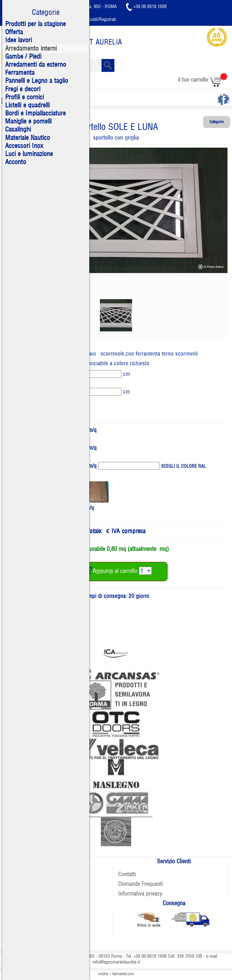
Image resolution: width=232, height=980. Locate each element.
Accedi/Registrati (96, 19)
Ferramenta (20, 73)
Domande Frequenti (141, 884)
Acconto (16, 162)
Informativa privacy (140, 893)
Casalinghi (18, 129)
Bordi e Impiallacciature (35, 113)
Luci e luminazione (29, 154)
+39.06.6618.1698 (146, 6)
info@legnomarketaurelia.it (116, 962)
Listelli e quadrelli (27, 105)
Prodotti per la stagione (35, 24)
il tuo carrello (203, 79)
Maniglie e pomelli (28, 121)
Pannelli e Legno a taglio (37, 81)
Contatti (127, 874)
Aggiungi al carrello (109, 571)
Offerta (14, 32)
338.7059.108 (189, 956)
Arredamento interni (31, 48)
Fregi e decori (23, 89)
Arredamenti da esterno (36, 64)
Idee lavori (19, 40)
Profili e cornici (24, 97)
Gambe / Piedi (23, 56)
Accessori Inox (24, 146)
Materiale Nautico (28, 138)
